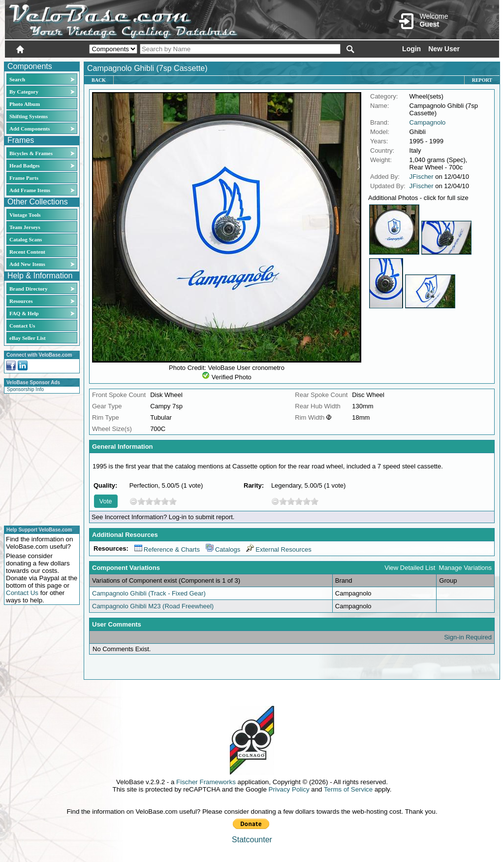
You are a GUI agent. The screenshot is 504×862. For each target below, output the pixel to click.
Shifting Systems (29, 116)
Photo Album (25, 104)
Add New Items (27, 264)
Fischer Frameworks (206, 782)
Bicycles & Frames (32, 153)
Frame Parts (24, 178)
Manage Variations (465, 568)
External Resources (279, 549)
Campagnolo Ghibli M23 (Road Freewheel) (153, 606)
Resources (21, 301)
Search (17, 79)
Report (482, 80)
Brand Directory (29, 289)
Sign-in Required (468, 637)
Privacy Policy (289, 789)
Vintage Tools (25, 215)
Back (99, 80)
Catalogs (223, 549)
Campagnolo (428, 122)
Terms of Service (348, 789)
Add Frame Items (30, 190)
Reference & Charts (167, 549)
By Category (24, 92)
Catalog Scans (26, 239)
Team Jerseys (25, 227)
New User (444, 49)
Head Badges (24, 166)
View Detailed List (410, 568)
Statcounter (252, 840)
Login (411, 49)
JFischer (422, 177)
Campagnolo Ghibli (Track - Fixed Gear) (149, 593)
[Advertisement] (39, 458)
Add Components (30, 129)
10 (173, 501)
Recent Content (27, 252)
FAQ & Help (24, 313)
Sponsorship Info (25, 389)
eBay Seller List (28, 338)
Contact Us (22, 326)
